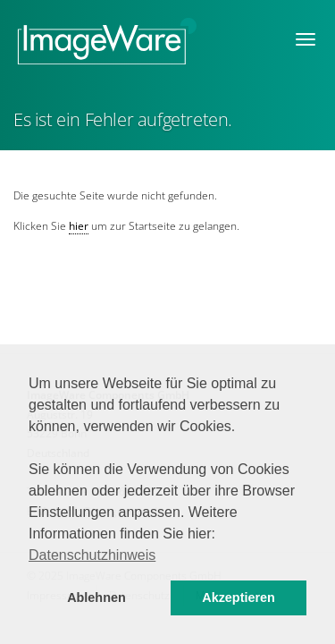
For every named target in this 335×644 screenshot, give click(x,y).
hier (79, 226)
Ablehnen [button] (96, 597)
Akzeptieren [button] (239, 597)
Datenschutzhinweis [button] (92, 555)
